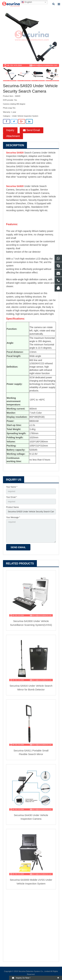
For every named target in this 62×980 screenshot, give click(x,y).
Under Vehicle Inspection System (25, 116)
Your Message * (13, 517)
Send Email (31, 130)
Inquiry (10, 130)
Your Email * (12, 497)
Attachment (13, 136)
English (27, 2)
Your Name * (12, 487)
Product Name (12, 507)
